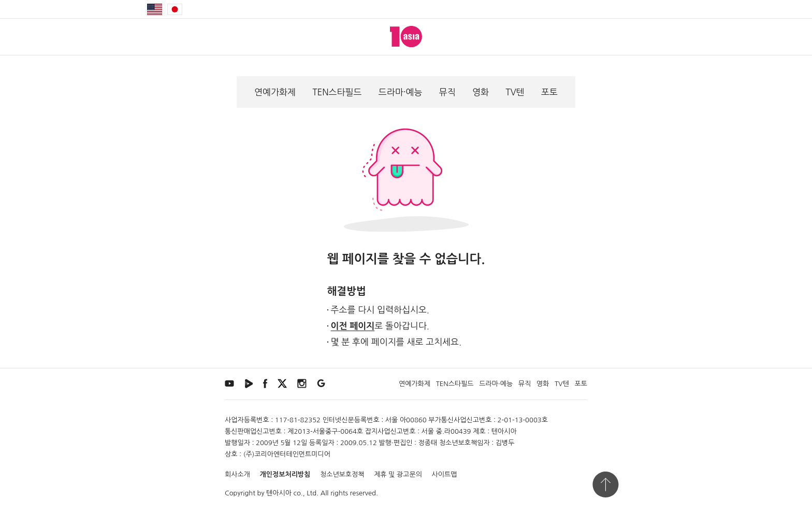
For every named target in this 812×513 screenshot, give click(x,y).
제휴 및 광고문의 (398, 474)
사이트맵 (445, 474)
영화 (481, 92)
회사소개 (237, 474)
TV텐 (515, 92)
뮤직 (447, 92)
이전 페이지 (353, 326)
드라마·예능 (401, 92)
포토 (549, 92)
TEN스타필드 (337, 92)
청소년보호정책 (342, 474)
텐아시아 (279, 493)
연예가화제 (275, 92)
